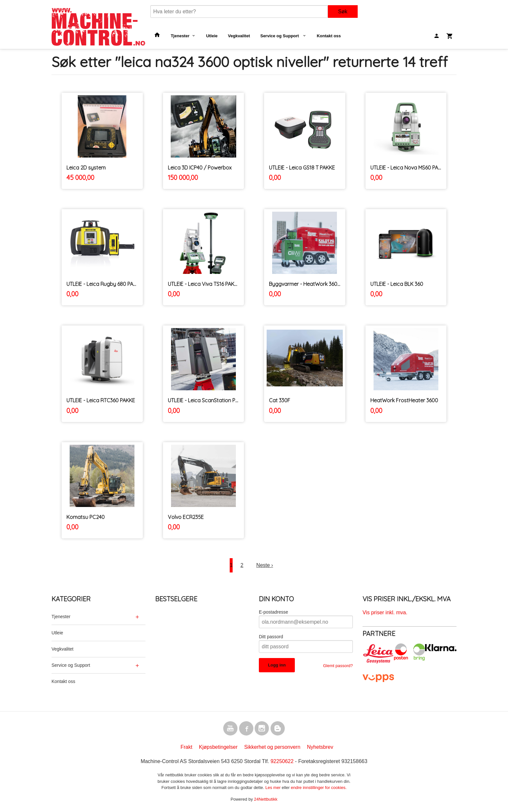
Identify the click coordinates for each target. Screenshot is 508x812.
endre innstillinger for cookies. (319, 788)
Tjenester (180, 36)
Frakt (186, 747)
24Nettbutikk (266, 799)
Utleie (212, 36)
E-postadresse (273, 612)
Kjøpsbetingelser (218, 747)
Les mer (274, 788)
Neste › (265, 565)
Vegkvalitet (239, 36)
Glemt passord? (338, 666)
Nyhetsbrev (320, 747)
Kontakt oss (329, 36)
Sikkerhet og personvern (272, 747)
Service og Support (280, 36)
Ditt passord (271, 637)
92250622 (282, 761)
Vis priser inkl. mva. (385, 612)
